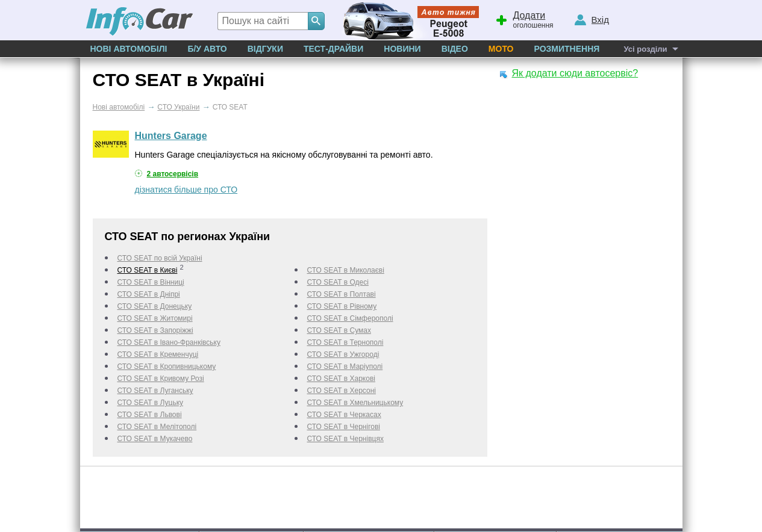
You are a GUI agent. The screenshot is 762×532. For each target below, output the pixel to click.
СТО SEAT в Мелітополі (157, 427)
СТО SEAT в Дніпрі (149, 294)
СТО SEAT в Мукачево (155, 439)
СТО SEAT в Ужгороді (343, 354)
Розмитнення (567, 49)
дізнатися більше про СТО (186, 190)
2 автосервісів (173, 174)
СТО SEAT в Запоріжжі (155, 330)
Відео (455, 49)
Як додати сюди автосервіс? (575, 73)
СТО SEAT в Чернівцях (345, 439)
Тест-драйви (333, 49)
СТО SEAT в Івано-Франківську (169, 342)
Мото (501, 49)
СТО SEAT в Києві (148, 270)
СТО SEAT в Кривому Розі (161, 379)
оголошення (524, 19)
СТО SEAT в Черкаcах (344, 415)
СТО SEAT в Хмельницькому (355, 403)
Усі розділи (645, 49)
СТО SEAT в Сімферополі (350, 318)
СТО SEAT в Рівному (342, 306)
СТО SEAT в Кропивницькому (167, 367)
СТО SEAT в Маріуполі (345, 367)
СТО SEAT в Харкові (341, 379)
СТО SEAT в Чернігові (344, 427)
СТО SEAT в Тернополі (345, 342)
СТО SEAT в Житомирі (155, 318)
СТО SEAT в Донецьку (155, 306)
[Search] (316, 21)
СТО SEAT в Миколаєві (346, 270)
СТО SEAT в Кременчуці (158, 354)
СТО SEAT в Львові (150, 415)
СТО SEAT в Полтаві (342, 294)
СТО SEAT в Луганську (155, 391)
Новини (402, 49)
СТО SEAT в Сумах (339, 330)
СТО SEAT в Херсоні (342, 391)
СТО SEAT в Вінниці (151, 282)
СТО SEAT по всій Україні (160, 258)
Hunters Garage (171, 136)
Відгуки (265, 49)
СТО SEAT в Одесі (338, 282)
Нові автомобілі (129, 49)
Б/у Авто (207, 49)
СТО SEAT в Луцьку (151, 403)
